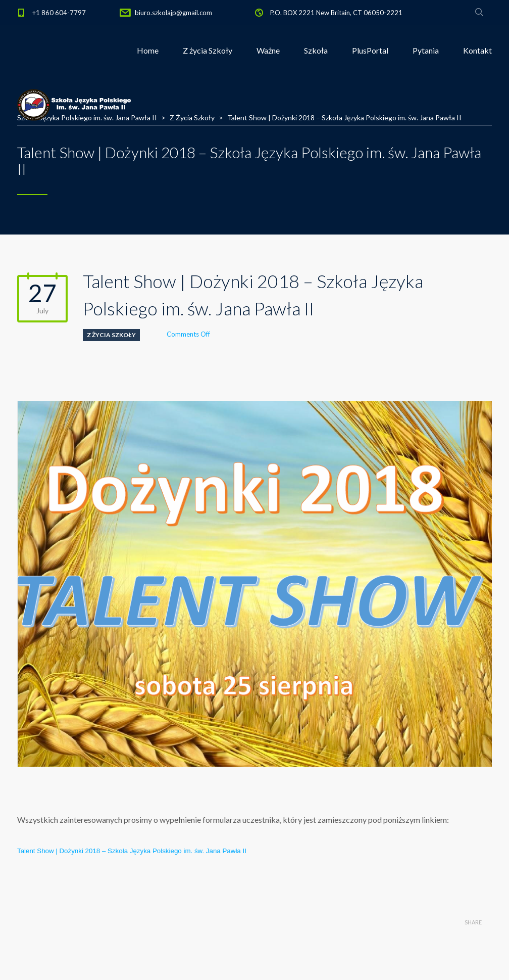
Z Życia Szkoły (111, 335)
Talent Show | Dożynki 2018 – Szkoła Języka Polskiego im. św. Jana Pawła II (132, 851)
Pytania (426, 50)
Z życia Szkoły (208, 50)
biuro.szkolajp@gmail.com (173, 13)
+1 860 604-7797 (59, 13)
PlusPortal (370, 50)
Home (148, 50)
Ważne (268, 50)
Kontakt (477, 50)
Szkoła (316, 50)
